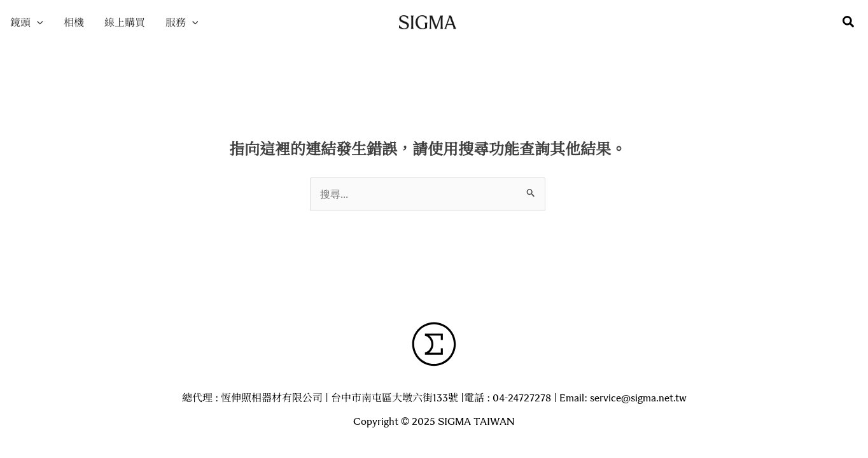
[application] (37, 22)
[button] (849, 23)
